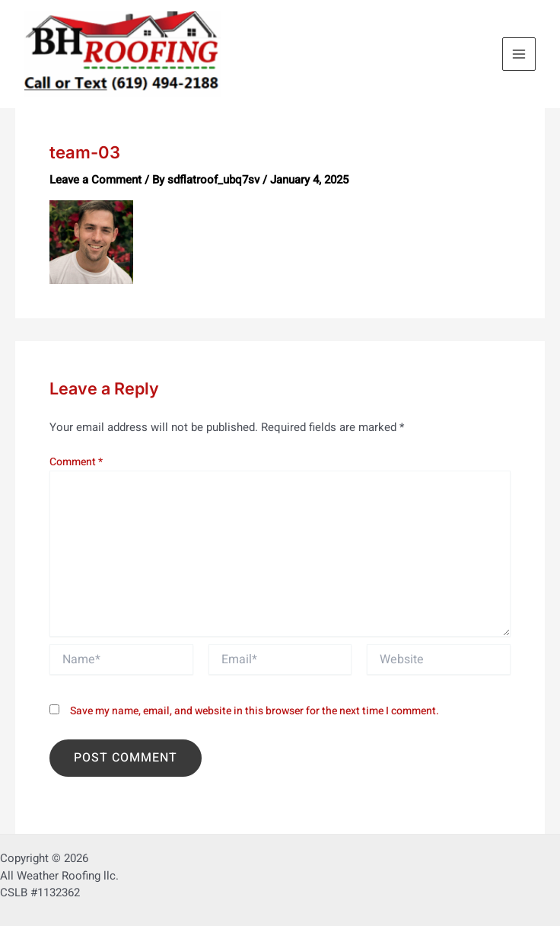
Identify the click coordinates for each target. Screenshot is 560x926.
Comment (76, 462)
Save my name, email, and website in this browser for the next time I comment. (255, 711)
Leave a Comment (95, 180)
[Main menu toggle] (519, 54)
